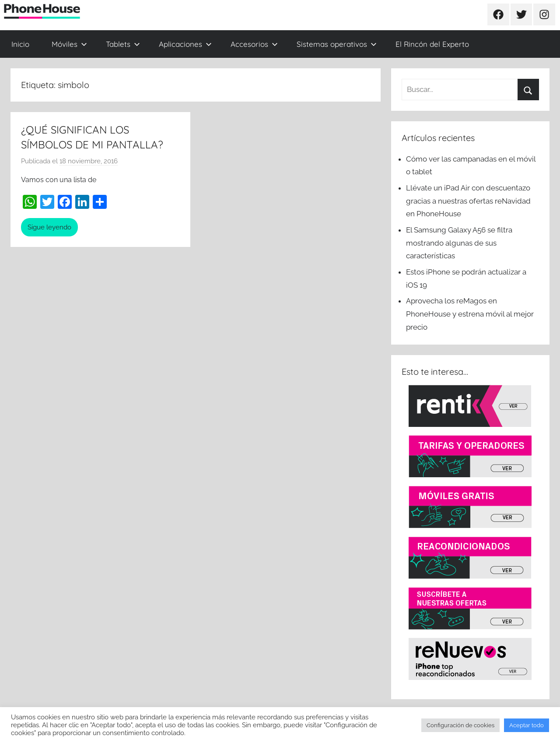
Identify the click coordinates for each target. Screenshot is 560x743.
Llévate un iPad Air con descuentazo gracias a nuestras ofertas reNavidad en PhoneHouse (468, 201)
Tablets (123, 44)
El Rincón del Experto (432, 44)
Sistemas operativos (337, 44)
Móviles (69, 44)
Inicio (20, 44)
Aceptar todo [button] (527, 725)
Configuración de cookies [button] (460, 725)
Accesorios (254, 44)
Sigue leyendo (49, 227)
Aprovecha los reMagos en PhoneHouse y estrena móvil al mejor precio (470, 314)
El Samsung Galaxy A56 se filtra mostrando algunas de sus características (459, 243)
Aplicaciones (185, 44)
